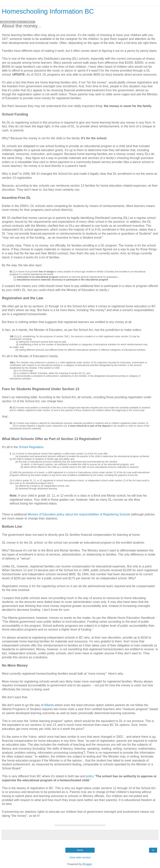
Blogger (87, 864)
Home (80, 850)
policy (90, 776)
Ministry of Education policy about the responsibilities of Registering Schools (79, 514)
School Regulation (31, 447)
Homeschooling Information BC (48, 11)
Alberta (49, 705)
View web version (80, 857)
